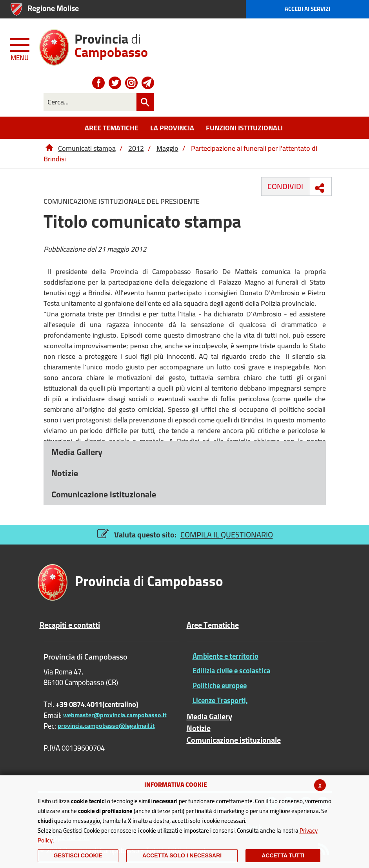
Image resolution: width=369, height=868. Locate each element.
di (111, 43)
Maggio (167, 148)
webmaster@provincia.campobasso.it (115, 715)
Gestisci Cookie (78, 855)
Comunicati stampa (87, 148)
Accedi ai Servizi (307, 9)
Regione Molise (53, 8)
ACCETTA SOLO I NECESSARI (182, 855)
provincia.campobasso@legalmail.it (106, 725)
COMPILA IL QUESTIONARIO (227, 535)
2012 (136, 148)
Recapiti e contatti (70, 625)
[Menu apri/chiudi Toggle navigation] (20, 48)
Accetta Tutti (283, 855)
